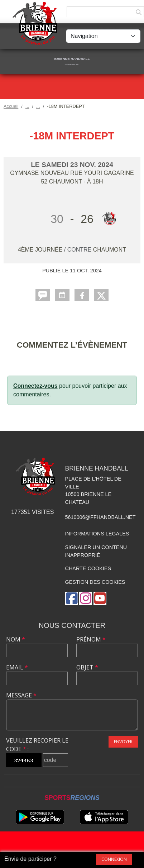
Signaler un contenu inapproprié (96, 551)
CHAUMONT (110, 250)
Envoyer (123, 742)
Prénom (91, 639)
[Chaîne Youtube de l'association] (100, 598)
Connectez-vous (35, 386)
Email (17, 667)
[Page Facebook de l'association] (72, 598)
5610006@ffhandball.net (100, 517)
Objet (87, 667)
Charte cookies (88, 568)
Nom (16, 639)
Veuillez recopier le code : (37, 745)
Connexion (114, 859)
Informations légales (97, 534)
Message (21, 695)
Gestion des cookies (95, 582)
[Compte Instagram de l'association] (86, 598)
